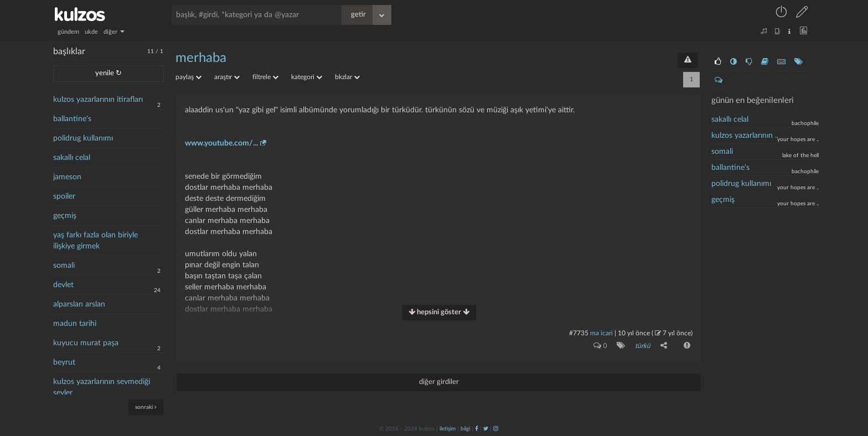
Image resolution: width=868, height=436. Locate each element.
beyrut (64, 362)
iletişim (448, 429)
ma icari (601, 333)
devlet (63, 285)
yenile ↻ (108, 73)
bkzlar (347, 77)
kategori (307, 77)
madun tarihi (75, 324)
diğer (114, 32)
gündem (68, 32)
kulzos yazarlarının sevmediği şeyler (102, 387)
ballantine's (72, 119)
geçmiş (65, 216)
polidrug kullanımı (83, 138)
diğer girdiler (439, 382)
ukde (91, 32)
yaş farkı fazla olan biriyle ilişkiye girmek (95, 241)
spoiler (64, 196)
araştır (227, 77)
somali (64, 266)
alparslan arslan (79, 304)
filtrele (265, 77)
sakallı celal (72, 158)
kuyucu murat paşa (86, 343)
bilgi (465, 429)
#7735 (579, 333)
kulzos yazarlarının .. (745, 136)
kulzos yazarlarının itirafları (98, 100)
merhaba (201, 58)
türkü (643, 346)
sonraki (146, 407)
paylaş (188, 77)
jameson (67, 177)
